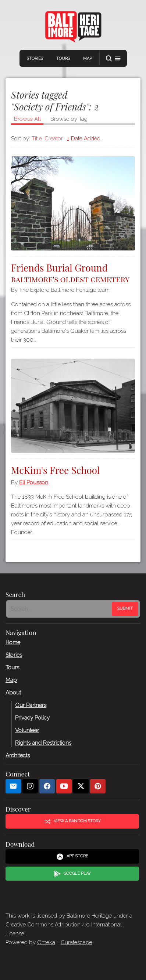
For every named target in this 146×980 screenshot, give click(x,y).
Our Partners (31, 705)
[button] (113, 59)
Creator (54, 139)
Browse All (27, 119)
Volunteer (27, 730)
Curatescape (76, 942)
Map (88, 59)
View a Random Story (72, 821)
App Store (72, 856)
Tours (63, 59)
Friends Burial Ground (73, 272)
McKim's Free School (55, 470)
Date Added (86, 139)
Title (37, 139)
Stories (35, 59)
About (13, 692)
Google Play (72, 874)
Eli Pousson (34, 482)
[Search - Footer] (60, 609)
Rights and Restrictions (43, 742)
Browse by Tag (69, 119)
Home (13, 642)
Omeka (46, 942)
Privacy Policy (32, 717)
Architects (18, 755)
